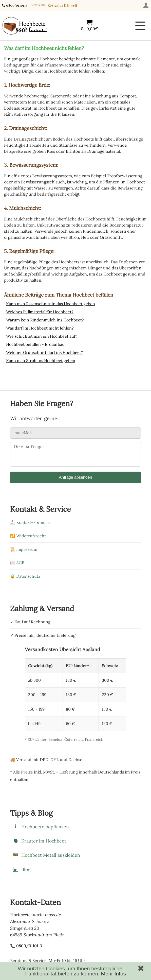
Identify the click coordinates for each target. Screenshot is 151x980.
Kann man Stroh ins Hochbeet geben (41, 360)
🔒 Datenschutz (25, 580)
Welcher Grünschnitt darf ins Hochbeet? (45, 352)
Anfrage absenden (76, 481)
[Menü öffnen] (140, 26)
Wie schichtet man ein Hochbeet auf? (42, 336)
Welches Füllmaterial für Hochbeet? (40, 312)
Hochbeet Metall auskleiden (46, 859)
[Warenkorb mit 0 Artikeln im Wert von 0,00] (89, 26)
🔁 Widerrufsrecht (28, 540)
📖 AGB (17, 567)
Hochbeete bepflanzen (41, 831)
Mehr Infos (114, 974)
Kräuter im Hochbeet (39, 845)
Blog (22, 873)
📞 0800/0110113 (26, 950)
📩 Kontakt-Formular (30, 526)
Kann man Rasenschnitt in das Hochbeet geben (51, 304)
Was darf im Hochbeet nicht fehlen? (40, 328)
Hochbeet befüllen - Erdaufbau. (36, 344)
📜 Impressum (24, 553)
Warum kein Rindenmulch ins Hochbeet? (45, 320)
